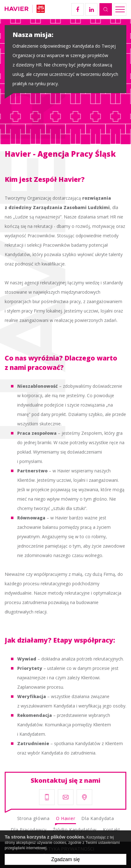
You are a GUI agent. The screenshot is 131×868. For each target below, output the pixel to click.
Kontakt (112, 830)
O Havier (66, 818)
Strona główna (33, 818)
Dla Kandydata (98, 818)
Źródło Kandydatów (75, 830)
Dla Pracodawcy (29, 830)
